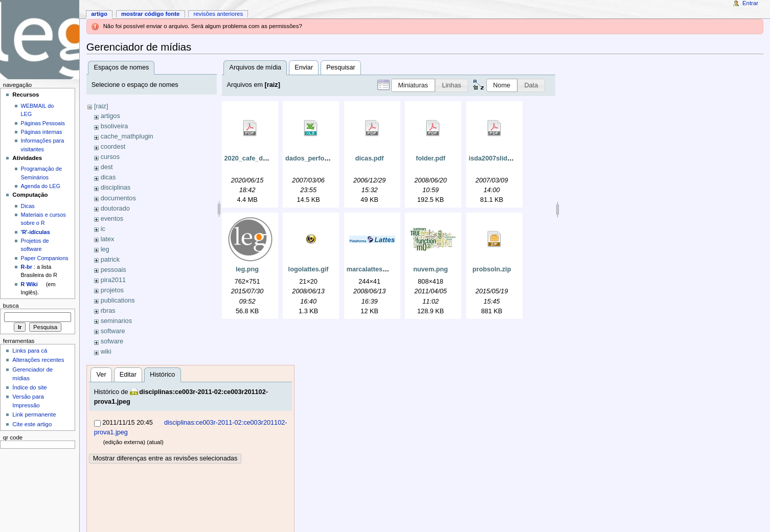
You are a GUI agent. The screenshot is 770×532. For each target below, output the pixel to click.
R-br (27, 267)
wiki (106, 352)
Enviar (304, 67)
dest (107, 167)
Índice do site (30, 387)
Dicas (28, 206)
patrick (110, 260)
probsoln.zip (492, 269)
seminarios (116, 321)
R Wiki (29, 284)
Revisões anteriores (218, 14)
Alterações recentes (38, 360)
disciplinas (116, 188)
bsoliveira (115, 126)
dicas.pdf (370, 158)
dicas (108, 177)
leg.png (247, 269)
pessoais (114, 270)
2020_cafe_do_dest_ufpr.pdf (268, 158)
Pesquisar (341, 67)
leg (105, 249)
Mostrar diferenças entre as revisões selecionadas (165, 458)
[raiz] (101, 106)
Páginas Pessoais (43, 123)
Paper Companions (45, 258)
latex (108, 239)
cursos (110, 157)
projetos (112, 290)
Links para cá (30, 351)
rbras (108, 311)
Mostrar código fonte (151, 14)
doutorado (115, 209)
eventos (112, 219)
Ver (101, 375)
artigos (110, 116)
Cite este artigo (32, 424)
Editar (128, 375)
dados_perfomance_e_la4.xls (330, 158)
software (113, 331)
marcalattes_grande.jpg (383, 269)
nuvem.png (431, 269)
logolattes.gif (309, 269)
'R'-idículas (36, 232)
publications (118, 300)
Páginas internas (42, 132)
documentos (118, 198)
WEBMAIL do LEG (38, 110)
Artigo (99, 14)
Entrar (750, 3)
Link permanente (34, 414)
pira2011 (113, 280)
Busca (11, 306)
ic (103, 229)
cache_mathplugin (127, 136)
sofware (112, 341)
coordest (113, 147)
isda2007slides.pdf (498, 158)
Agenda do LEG (41, 186)
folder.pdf (431, 158)
